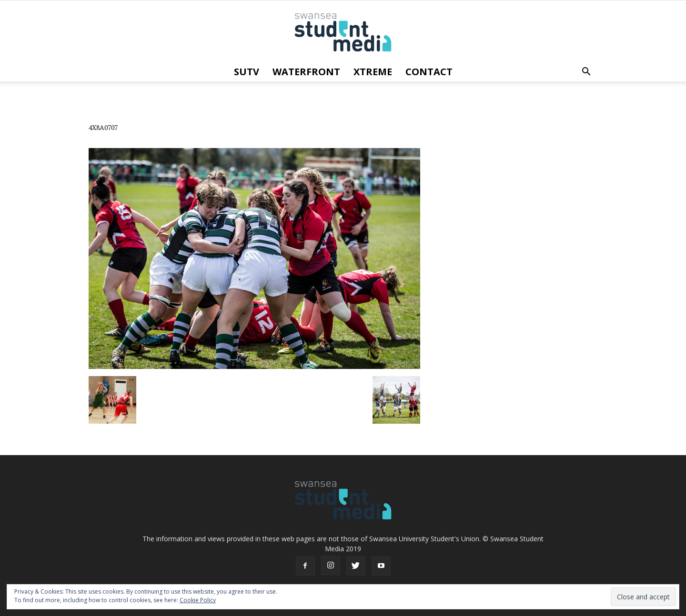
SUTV (247, 72)
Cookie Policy (198, 600)
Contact (429, 72)
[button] (586, 72)
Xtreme (373, 72)
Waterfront (306, 72)
